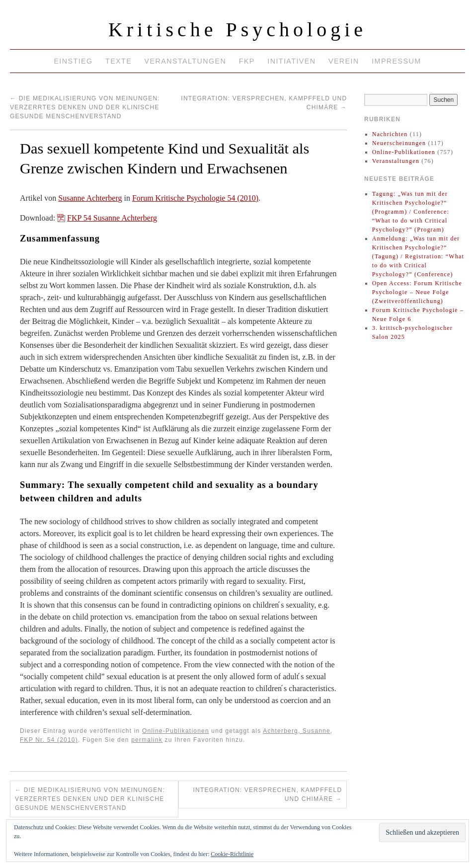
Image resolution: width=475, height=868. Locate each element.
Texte (119, 61)
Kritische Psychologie (237, 30)
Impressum (396, 61)
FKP (247, 61)
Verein (344, 61)
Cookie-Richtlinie (232, 854)
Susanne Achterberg (90, 198)
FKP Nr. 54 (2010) (49, 740)
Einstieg (73, 61)
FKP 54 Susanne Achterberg (112, 218)
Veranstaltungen (186, 61)
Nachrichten (390, 134)
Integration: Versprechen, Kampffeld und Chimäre (267, 794)
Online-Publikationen (176, 731)
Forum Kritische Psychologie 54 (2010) (195, 198)
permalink (147, 740)
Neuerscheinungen (399, 143)
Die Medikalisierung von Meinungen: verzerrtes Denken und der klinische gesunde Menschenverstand (85, 107)
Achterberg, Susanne (297, 731)
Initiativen (291, 61)
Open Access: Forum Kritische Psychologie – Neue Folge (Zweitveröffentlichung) (417, 292)
